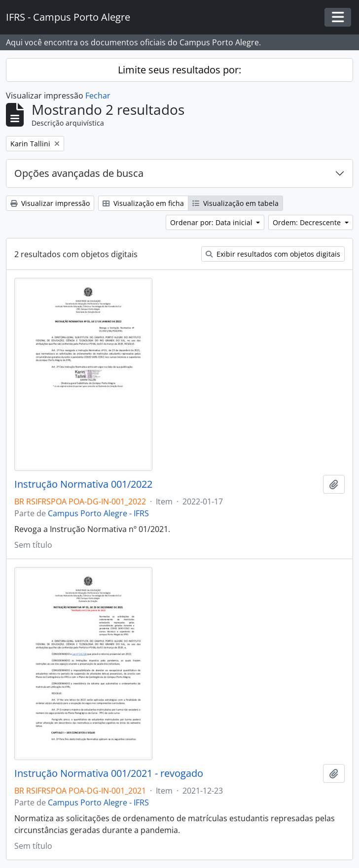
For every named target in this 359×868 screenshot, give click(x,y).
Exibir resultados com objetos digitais (273, 254)
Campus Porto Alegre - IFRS (98, 513)
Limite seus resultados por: (179, 70)
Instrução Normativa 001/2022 (83, 484)
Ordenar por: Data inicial (212, 222)
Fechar (98, 96)
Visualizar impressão (50, 203)
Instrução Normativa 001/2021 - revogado (109, 773)
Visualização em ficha (143, 203)
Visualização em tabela (235, 203)
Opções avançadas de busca (79, 173)
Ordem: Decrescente (308, 222)
